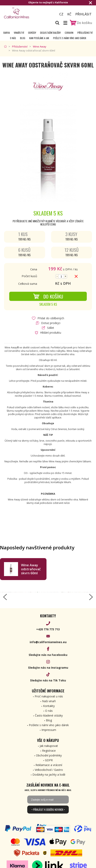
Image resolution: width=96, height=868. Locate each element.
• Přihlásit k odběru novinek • (48, 810)
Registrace (49, 751)
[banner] (26, 13)
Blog (23, 38)
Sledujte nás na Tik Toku (48, 680)
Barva (7, 33)
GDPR (49, 760)
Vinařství (19, 33)
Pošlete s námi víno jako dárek (70, 38)
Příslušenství (85, 33)
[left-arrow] (5, 597)
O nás (13, 38)
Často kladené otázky (49, 715)
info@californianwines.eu (48, 642)
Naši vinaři (49, 701)
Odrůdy (32, 33)
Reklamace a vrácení (49, 765)
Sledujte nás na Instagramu (48, 668)
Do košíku (48, 296)
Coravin (69, 33)
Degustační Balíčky (50, 33)
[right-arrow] (91, 597)
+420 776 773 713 (48, 629)
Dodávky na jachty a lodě (49, 775)
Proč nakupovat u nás (49, 696)
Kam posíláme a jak (39, 38)
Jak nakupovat (49, 746)
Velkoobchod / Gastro (49, 770)
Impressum (49, 730)
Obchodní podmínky (49, 755)
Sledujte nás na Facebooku (48, 655)
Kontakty (49, 706)
